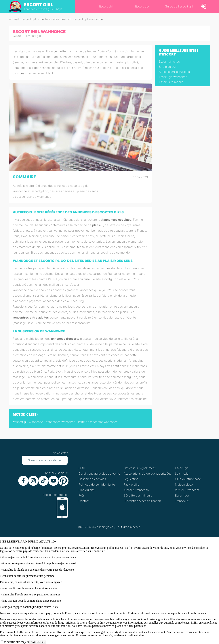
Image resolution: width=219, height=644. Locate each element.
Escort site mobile (171, 82)
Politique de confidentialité (97, 484)
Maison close (184, 484)
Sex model (182, 474)
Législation (131, 479)
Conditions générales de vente (99, 474)
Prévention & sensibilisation (142, 501)
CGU (82, 468)
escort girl (29, 19)
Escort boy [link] (142, 6)
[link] (204, 6)
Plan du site (87, 490)
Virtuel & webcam (187, 490)
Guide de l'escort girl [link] (179, 6)
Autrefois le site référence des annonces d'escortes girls (51, 186)
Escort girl (182, 468)
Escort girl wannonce (173, 77)
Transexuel (182, 501)
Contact (84, 501)
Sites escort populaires (174, 72)
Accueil (14, 19)
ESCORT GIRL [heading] (38, 5)
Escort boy (182, 495)
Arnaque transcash (136, 490)
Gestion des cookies (92, 479)
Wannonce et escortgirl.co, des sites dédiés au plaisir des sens (55, 191)
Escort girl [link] (106, 6)
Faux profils (131, 484)
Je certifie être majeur (16, 642)
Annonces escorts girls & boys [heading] (43, 9)
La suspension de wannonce (32, 197)
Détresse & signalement (140, 468)
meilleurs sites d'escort (55, 19)
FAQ (81, 495)
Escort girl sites (169, 62)
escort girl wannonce (89, 19)
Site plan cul (167, 67)
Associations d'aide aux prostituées (147, 474)
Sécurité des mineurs (138, 495)
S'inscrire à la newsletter (45, 460)
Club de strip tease (188, 479)
